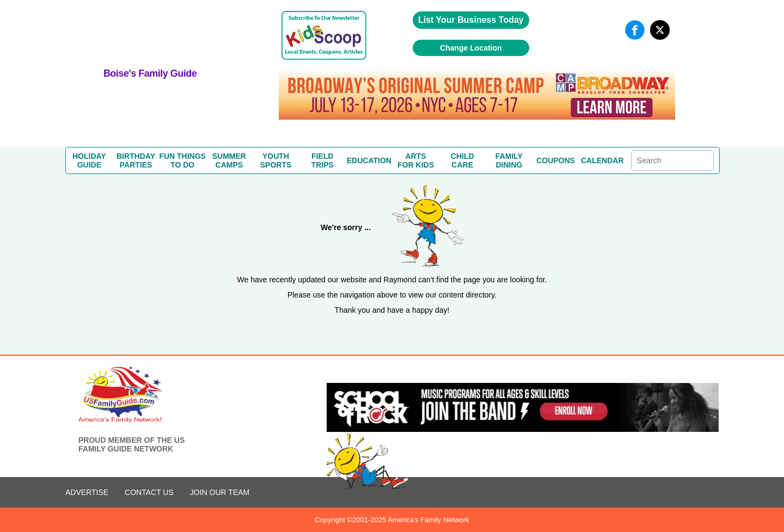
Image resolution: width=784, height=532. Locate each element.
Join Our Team (220, 492)
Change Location (471, 48)
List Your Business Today (471, 20)
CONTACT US (149, 492)
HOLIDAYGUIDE (89, 160)
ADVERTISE (87, 492)
